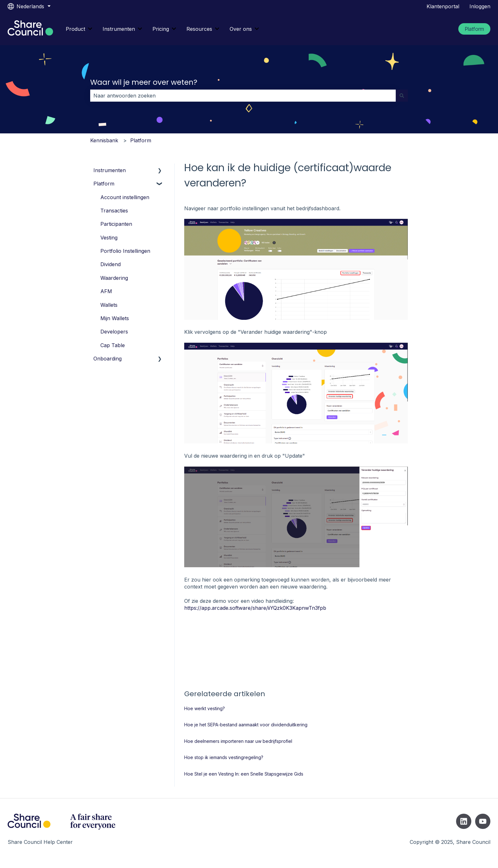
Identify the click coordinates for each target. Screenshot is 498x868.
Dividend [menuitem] (111, 264)
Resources (199, 29)
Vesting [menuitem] (109, 238)
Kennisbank (104, 140)
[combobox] (243, 96)
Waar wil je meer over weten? (144, 82)
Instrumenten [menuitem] (110, 170)
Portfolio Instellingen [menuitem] (125, 251)
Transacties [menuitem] (114, 211)
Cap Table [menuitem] (113, 345)
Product (75, 29)
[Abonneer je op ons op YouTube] (483, 821)
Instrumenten (119, 29)
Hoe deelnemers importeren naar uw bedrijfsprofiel (238, 741)
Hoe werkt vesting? (205, 708)
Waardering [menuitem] (114, 278)
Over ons (241, 29)
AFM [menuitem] (106, 291)
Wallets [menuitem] (109, 305)
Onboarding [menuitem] (108, 359)
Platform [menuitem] (104, 184)
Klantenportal (443, 6)
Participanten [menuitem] (116, 224)
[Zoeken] (402, 96)
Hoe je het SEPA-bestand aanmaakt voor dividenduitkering (246, 725)
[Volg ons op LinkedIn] (464, 821)
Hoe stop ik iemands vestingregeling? (224, 757)
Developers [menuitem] (114, 332)
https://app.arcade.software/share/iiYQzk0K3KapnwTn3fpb (255, 608)
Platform (474, 29)
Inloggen (480, 6)
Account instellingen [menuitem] (125, 197)
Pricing (161, 29)
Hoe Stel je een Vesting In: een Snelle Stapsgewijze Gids (244, 774)
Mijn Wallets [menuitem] (115, 318)
